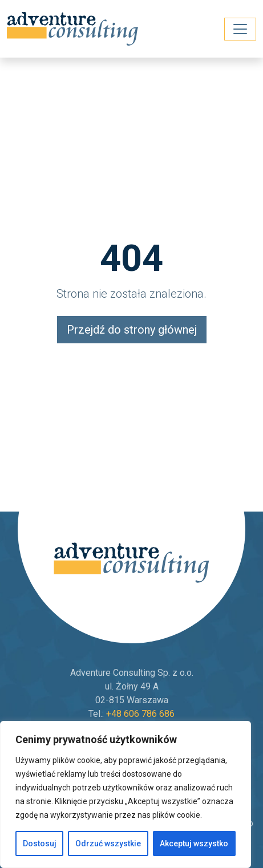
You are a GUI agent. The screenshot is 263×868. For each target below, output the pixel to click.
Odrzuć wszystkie (108, 843)
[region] (126, 794)
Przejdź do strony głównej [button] (132, 330)
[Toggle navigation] (240, 29)
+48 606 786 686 (140, 714)
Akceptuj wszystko (194, 843)
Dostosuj (40, 843)
